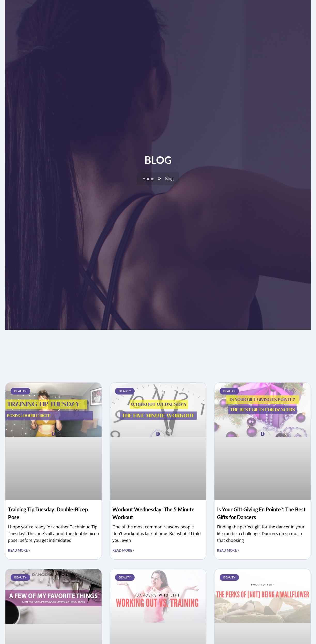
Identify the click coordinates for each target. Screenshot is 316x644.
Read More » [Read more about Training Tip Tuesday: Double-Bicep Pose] (19, 550)
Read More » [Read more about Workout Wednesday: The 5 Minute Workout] (123, 550)
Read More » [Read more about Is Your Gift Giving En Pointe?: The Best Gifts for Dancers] (228, 550)
